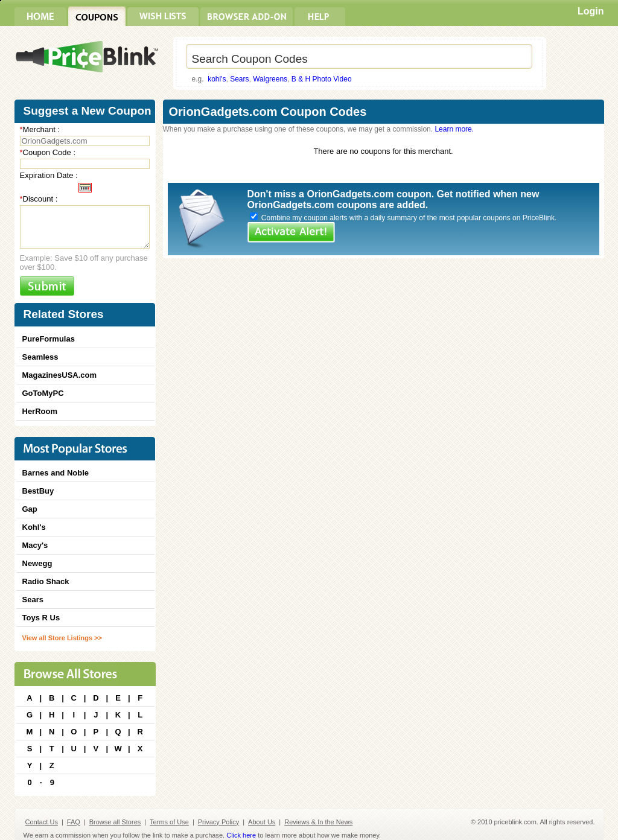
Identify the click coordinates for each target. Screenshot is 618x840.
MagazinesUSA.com (60, 375)
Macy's (35, 545)
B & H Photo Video (322, 79)
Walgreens (270, 79)
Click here (241, 835)
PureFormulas (49, 339)
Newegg (37, 563)
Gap (30, 509)
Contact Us (42, 822)
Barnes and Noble (56, 473)
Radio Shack (46, 581)
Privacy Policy (218, 822)
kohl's (217, 79)
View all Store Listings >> (62, 638)
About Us (262, 822)
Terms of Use (169, 822)
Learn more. (454, 129)
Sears (239, 79)
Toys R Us (41, 618)
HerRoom (40, 411)
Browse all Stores (115, 822)
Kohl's (34, 527)
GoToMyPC (43, 393)
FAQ (74, 822)
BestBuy (38, 491)
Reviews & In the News (318, 822)
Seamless (40, 357)
